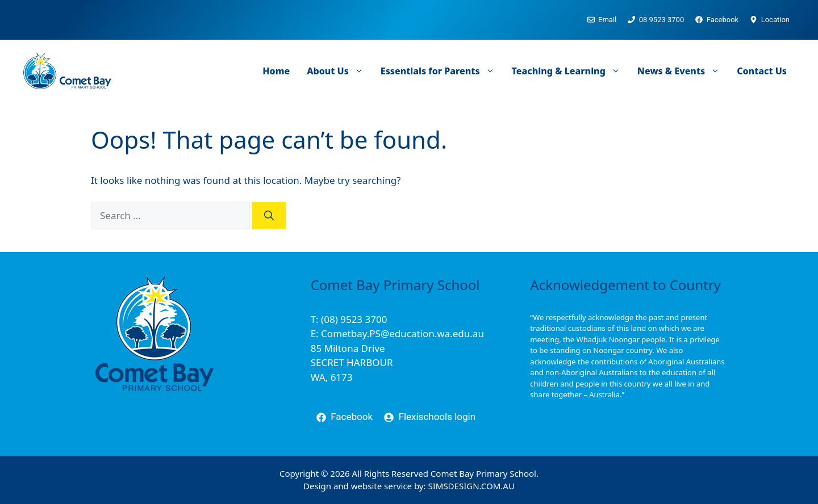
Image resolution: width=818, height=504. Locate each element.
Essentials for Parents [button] (442, 71)
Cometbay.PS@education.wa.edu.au (402, 333)
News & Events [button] (683, 71)
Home (276, 71)
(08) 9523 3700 (354, 319)
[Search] (269, 216)
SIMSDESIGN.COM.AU (471, 486)
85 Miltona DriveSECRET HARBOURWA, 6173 (352, 363)
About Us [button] (339, 71)
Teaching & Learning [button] (570, 71)
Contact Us (762, 71)
